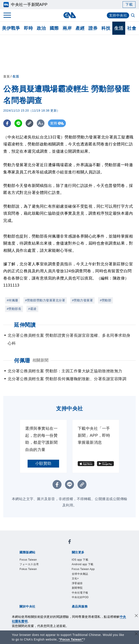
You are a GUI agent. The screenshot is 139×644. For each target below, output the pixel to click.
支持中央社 (118, 15)
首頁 (6, 76)
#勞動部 (106, 300)
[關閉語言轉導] (136, 634)
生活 (119, 28)
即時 (28, 28)
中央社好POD (80, 597)
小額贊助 (43, 463)
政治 (41, 28)
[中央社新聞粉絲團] (70, 542)
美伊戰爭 (11, 28)
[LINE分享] (18, 123)
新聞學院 (77, 588)
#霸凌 (32, 309)
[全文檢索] (133, 16)
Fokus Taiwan (28, 569)
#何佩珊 (12, 300)
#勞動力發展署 (82, 300)
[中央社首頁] (69, 15)
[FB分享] (7, 123)
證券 (93, 28)
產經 (80, 28)
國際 (54, 28)
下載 (129, 4)
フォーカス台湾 (29, 564)
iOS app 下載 (80, 560)
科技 (106, 28)
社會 (132, 28)
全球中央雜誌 (80, 574)
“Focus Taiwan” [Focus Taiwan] (71, 639)
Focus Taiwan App (83, 569)
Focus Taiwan (28, 560)
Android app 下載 (83, 564)
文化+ (75, 578)
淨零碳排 (77, 583)
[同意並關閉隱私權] (136, 616)
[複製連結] (29, 123)
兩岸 (67, 28)
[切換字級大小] (41, 123)
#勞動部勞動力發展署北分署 (45, 300)
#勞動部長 (14, 309)
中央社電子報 (80, 593)
